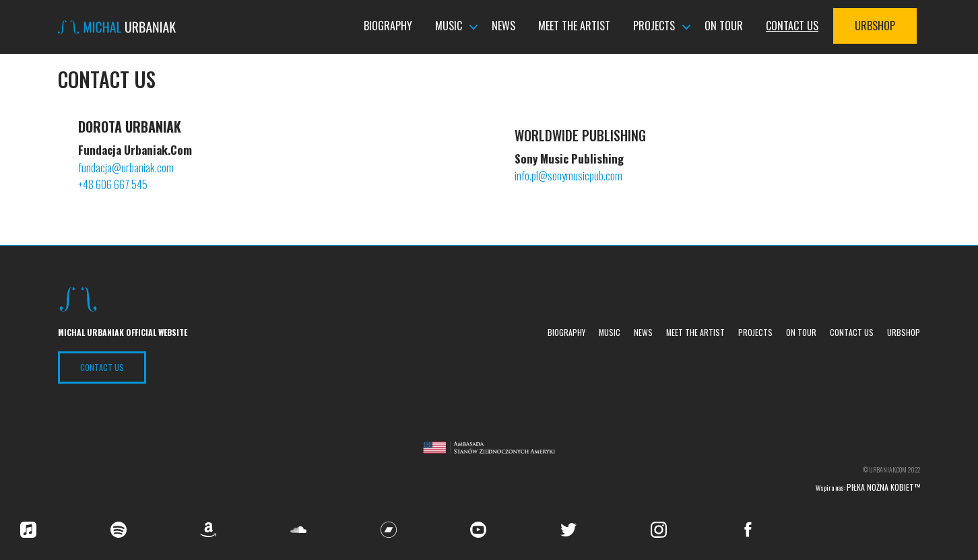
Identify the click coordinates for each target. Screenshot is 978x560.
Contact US (102, 367)
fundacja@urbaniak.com (127, 167)
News (503, 26)
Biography (388, 26)
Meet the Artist (574, 26)
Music (449, 26)
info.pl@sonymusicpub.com (568, 175)
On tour (724, 26)
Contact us (792, 26)
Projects (654, 26)
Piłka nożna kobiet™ (883, 487)
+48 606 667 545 (113, 184)
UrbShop (875, 26)
